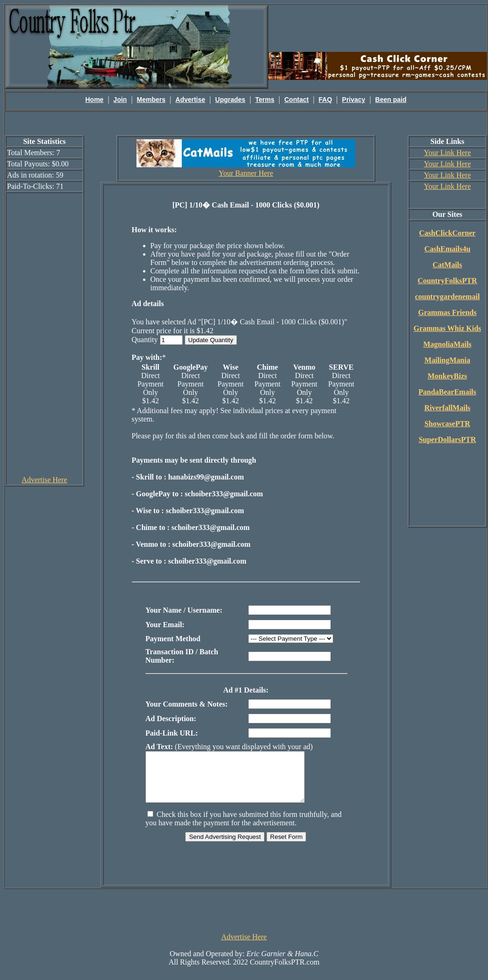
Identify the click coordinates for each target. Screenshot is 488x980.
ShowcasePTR (447, 424)
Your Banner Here (246, 173)
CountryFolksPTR (447, 281)
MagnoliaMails (447, 344)
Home (95, 100)
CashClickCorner (448, 233)
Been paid (391, 100)
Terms (265, 100)
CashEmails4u (448, 249)
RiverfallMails (448, 408)
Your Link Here (448, 153)
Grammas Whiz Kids (448, 328)
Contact (296, 100)
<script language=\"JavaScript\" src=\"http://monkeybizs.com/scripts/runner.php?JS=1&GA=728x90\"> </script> (244, 920)
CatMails (447, 265)
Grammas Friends (448, 312)
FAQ (326, 100)
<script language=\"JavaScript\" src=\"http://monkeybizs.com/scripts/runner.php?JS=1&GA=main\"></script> (378, 28)
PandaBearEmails (447, 392)
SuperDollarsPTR (448, 440)
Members (151, 100)
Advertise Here (44, 480)
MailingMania (447, 360)
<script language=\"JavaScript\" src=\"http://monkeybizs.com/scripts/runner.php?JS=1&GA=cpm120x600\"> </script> (44, 334)
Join (120, 100)
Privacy (354, 100)
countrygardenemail (448, 297)
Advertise (190, 100)
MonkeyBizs (447, 376)
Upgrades (230, 100)
